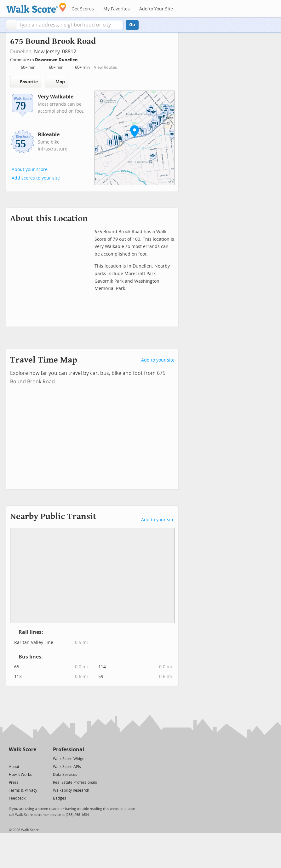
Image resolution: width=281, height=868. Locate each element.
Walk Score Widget (69, 759)
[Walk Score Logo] (36, 8)
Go (132, 25)
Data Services (65, 775)
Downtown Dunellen (57, 60)
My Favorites (117, 9)
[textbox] (70, 25)
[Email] (32, 758)
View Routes (105, 67)
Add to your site (158, 360)
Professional (69, 750)
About (14, 767)
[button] (11, 25)
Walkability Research (71, 790)
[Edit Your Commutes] (82, 59)
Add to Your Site (156, 9)
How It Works (20, 775)
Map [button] (57, 82)
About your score (30, 170)
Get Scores (83, 9)
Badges (60, 798)
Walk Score (23, 750)
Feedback (17, 798)
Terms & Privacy (23, 790)
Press (14, 782)
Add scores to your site (36, 178)
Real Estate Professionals (75, 782)
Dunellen (21, 52)
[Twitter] (12, 758)
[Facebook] (22, 758)
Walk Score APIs (67, 767)
